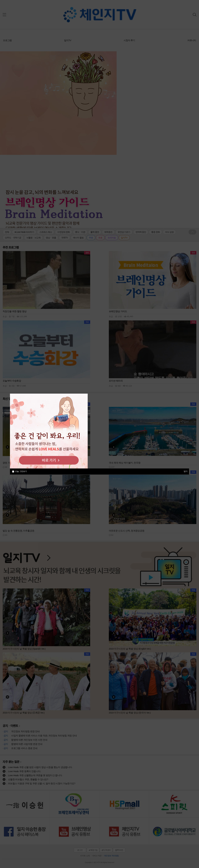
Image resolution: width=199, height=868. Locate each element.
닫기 (186, 471)
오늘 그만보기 (21, 471)
